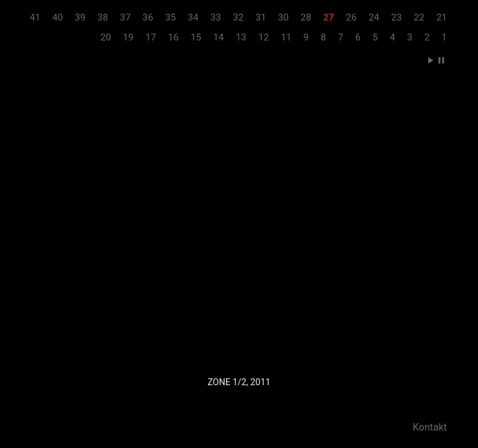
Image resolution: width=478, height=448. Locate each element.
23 (396, 17)
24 (374, 17)
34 (193, 17)
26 (351, 17)
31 (260, 17)
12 (264, 37)
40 (58, 17)
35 (170, 17)
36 (148, 17)
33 (216, 17)
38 (103, 17)
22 (419, 17)
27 (328, 17)
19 (128, 37)
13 (241, 37)
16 (173, 37)
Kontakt (430, 427)
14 (219, 37)
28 (306, 17)
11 (286, 37)
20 (105, 37)
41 (35, 17)
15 (196, 37)
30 (284, 17)
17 (151, 37)
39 (80, 17)
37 (125, 17)
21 (442, 17)
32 (238, 17)
